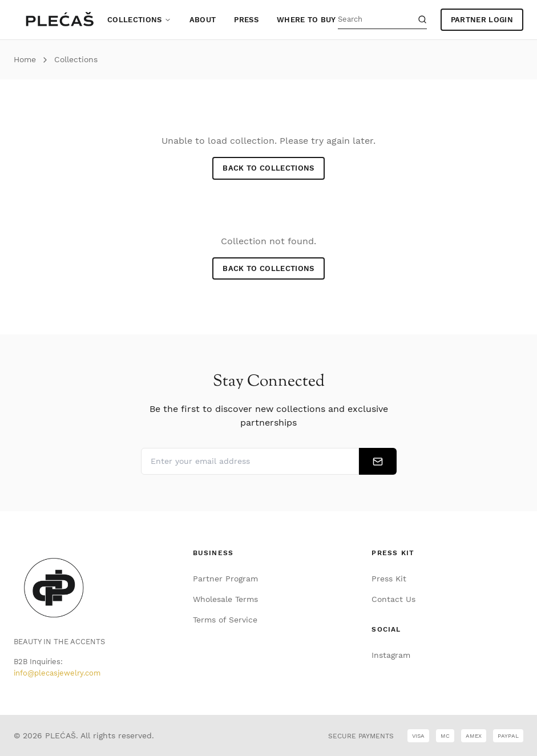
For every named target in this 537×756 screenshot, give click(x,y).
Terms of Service (225, 620)
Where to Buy (306, 20)
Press (246, 20)
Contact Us (393, 599)
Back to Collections (268, 168)
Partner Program (225, 579)
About (203, 20)
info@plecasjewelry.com (57, 673)
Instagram (391, 655)
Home (25, 59)
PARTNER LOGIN (482, 20)
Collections (139, 20)
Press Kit (389, 579)
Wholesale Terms (225, 599)
